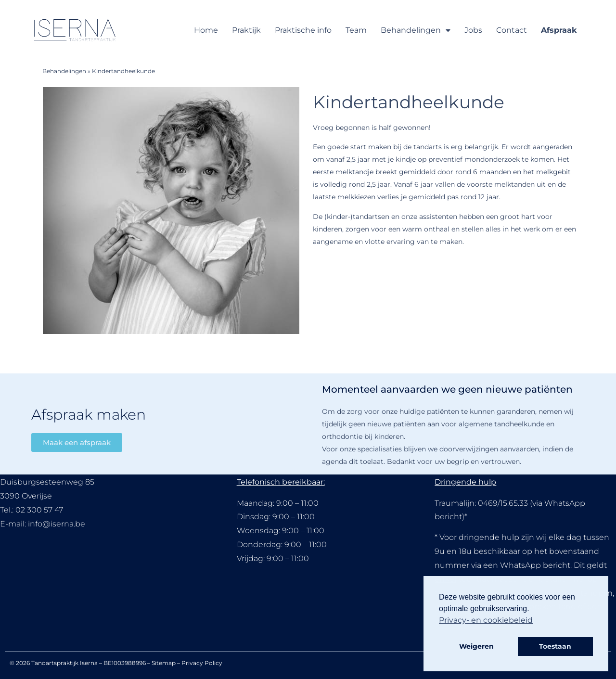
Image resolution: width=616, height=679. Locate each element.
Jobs (473, 30)
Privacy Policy (202, 663)
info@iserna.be (57, 524)
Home (206, 30)
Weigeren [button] (476, 646)
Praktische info (303, 30)
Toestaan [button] (555, 646)
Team (356, 30)
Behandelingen (416, 30)
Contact (512, 30)
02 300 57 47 (39, 510)
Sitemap (164, 663)
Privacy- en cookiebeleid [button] (486, 620)
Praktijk (246, 30)
